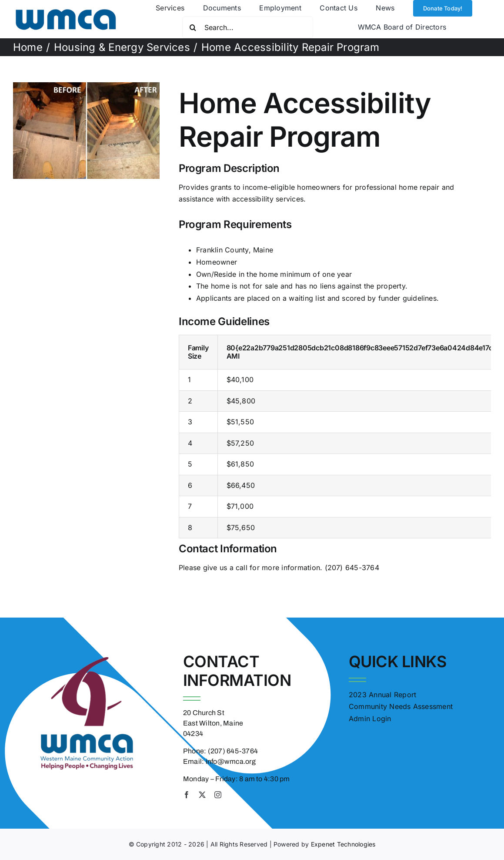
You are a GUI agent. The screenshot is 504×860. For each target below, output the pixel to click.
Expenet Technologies (343, 844)
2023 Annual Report (382, 695)
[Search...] (248, 27)
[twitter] (202, 795)
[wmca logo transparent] (66, 5)
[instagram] (218, 795)
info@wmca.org (231, 761)
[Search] (193, 27)
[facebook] (187, 795)
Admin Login (370, 719)
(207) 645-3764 (352, 568)
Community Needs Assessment (401, 706)
